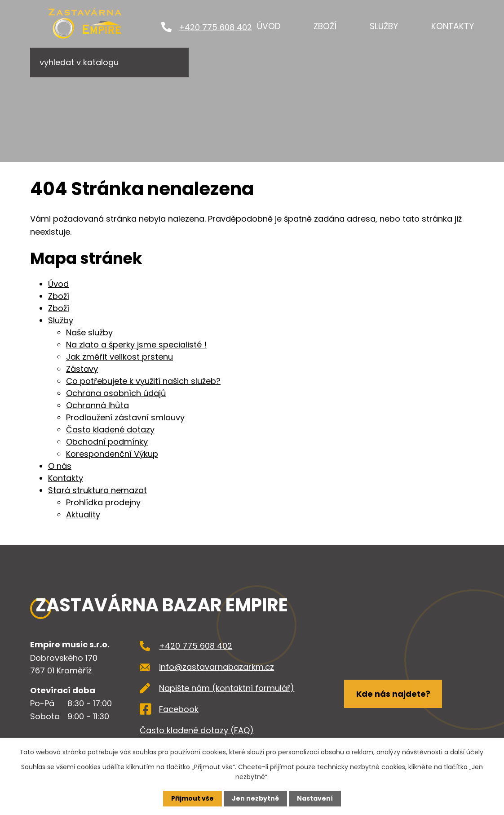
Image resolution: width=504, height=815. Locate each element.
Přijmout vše (192, 798)
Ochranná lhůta (97, 405)
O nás (60, 466)
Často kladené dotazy (110, 430)
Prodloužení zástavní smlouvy (125, 417)
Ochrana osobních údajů (116, 393)
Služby (384, 26)
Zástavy (82, 369)
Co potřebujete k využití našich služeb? (143, 381)
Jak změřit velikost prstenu (119, 357)
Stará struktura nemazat (97, 490)
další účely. (467, 752)
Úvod (269, 26)
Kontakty (453, 26)
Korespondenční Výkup (112, 454)
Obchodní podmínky (107, 442)
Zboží (325, 26)
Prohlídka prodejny (103, 502)
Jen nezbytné (255, 798)
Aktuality (83, 514)
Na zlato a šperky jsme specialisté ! (136, 345)
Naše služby (89, 332)
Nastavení (315, 798)
